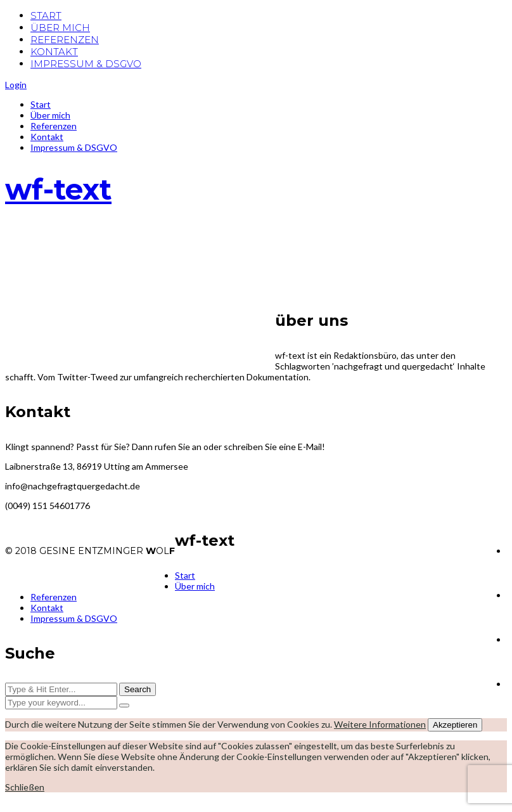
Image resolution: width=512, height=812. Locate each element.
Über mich (50, 115)
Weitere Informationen (380, 724)
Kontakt (47, 137)
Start (41, 104)
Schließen (25, 787)
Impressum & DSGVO (74, 147)
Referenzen (54, 126)
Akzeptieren (455, 725)
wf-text (58, 189)
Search (138, 689)
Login (16, 85)
